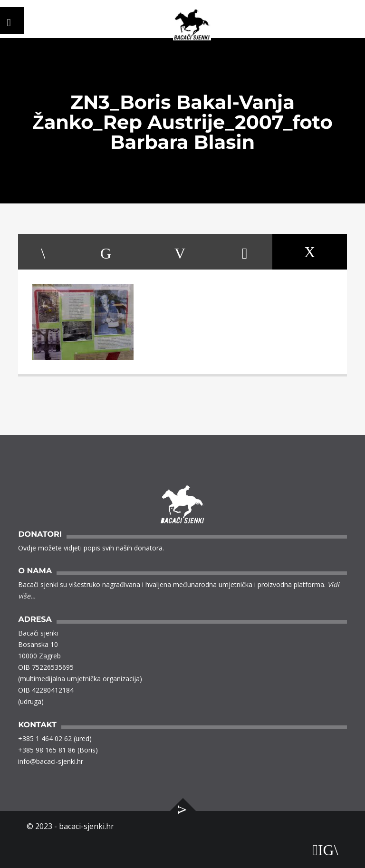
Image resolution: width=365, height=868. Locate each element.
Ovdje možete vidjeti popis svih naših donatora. (91, 548)
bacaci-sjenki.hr (86, 826)
